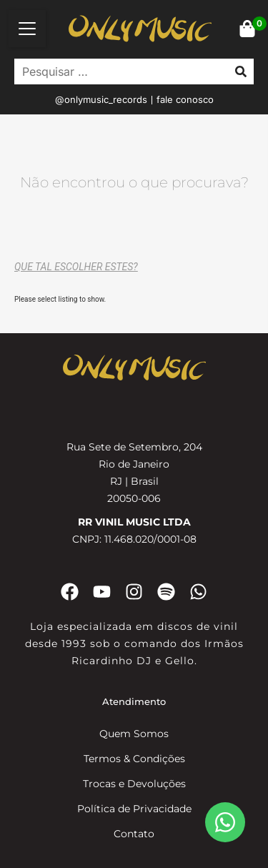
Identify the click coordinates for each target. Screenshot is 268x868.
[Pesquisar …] (118, 71)
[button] (27, 29)
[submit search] (241, 71)
